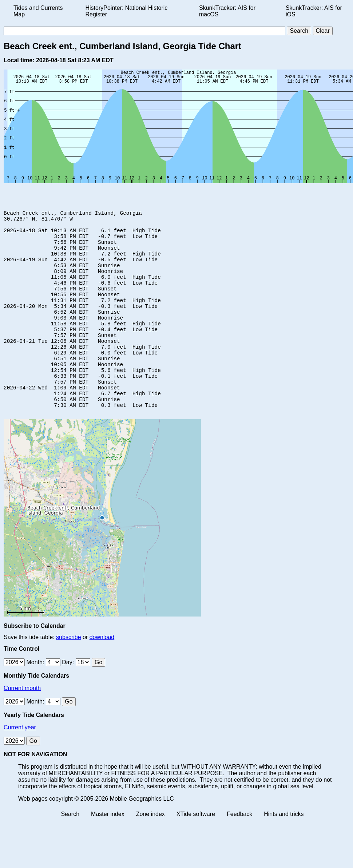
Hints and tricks (284, 851)
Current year (20, 764)
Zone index (150, 851)
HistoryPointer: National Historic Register (127, 11)
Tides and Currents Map (38, 11)
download (102, 674)
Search (70, 851)
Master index (108, 851)
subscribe (68, 674)
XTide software (196, 851)
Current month (22, 725)
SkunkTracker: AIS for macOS (227, 11)
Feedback (239, 851)
